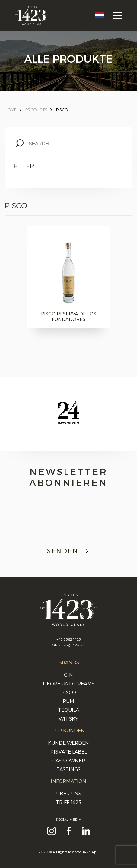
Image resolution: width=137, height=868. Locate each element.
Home (11, 110)
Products (36, 110)
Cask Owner (69, 760)
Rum (68, 701)
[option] (68, 419)
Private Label (69, 752)
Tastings (68, 769)
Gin (68, 675)
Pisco (62, 110)
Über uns (69, 793)
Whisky (68, 719)
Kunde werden (68, 743)
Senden (69, 551)
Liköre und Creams (69, 683)
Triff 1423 (68, 802)
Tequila (68, 710)
